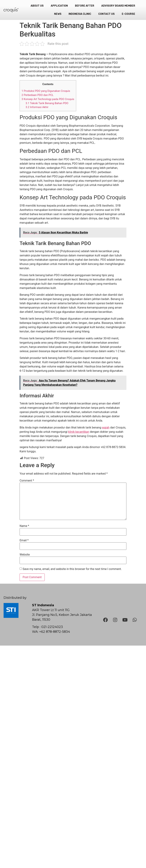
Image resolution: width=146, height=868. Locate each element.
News (58, 14)
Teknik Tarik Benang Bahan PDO (47, 103)
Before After (85, 6)
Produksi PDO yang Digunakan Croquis (46, 91)
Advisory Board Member (118, 6)
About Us (37, 6)
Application (59, 6)
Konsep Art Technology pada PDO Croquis (48, 99)
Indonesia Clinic (80, 14)
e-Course (128, 14)
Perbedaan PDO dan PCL (37, 95)
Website (25, 555)
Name (24, 526)
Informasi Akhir (37, 107)
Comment (27, 481)
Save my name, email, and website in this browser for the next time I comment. (72, 569)
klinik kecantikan (79, 432)
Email (24, 540)
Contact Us (106, 14)
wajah (106, 428)
